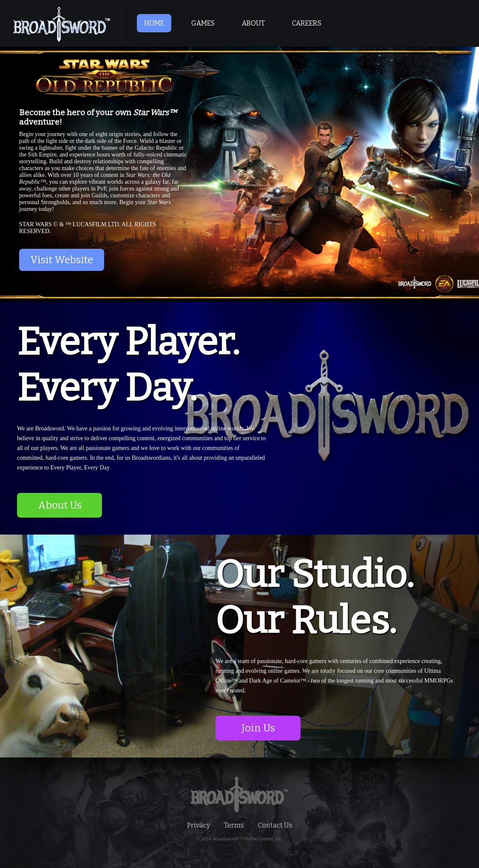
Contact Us (275, 825)
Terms (234, 825)
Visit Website (62, 260)
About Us (60, 505)
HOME (154, 23)
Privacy (198, 825)
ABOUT (253, 23)
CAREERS (307, 23)
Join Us (258, 728)
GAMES (203, 23)
